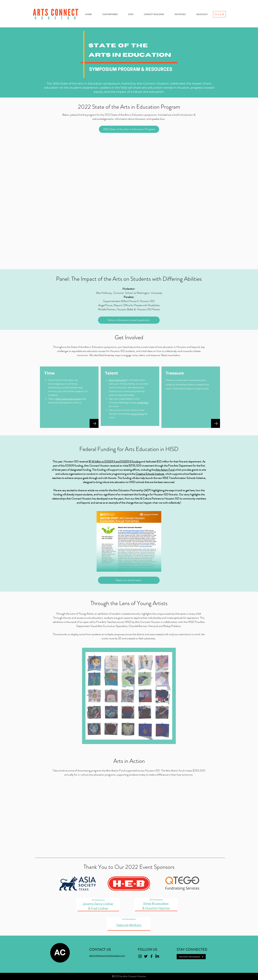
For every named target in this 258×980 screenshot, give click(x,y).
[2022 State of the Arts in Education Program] (129, 129)
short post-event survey (68, 399)
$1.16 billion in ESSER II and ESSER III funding (115, 461)
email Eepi (143, 403)
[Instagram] (140, 956)
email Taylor (138, 414)
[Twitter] (146, 956)
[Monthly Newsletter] (191, 957)
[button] (110, 14)
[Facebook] (151, 956)
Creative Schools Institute (150, 474)
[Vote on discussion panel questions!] (129, 320)
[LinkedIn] (157, 956)
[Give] (219, 14)
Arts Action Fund (165, 470)
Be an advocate (118, 380)
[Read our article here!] (129, 580)
